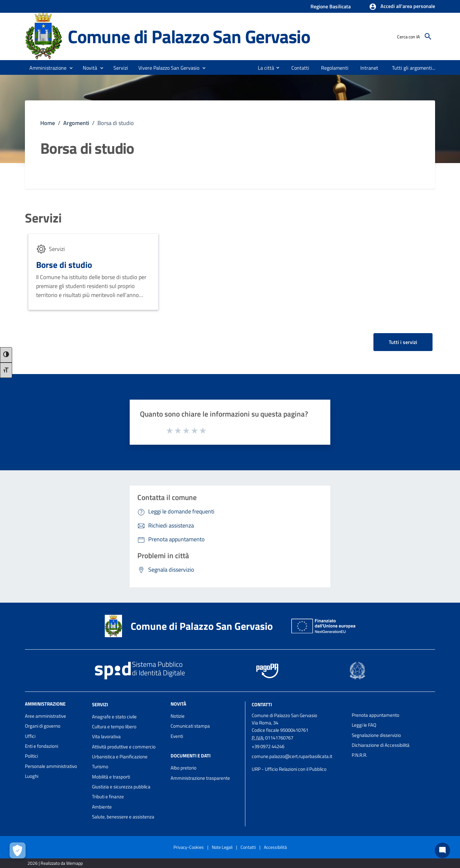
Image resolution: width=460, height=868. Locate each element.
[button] (402, 7)
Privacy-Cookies (189, 847)
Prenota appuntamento (376, 715)
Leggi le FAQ (364, 725)
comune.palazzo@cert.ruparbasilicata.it (292, 756)
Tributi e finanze (108, 797)
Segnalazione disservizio (376, 735)
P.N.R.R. (359, 755)
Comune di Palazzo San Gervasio (189, 36)
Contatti (262, 704)
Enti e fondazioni (42, 746)
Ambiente (102, 807)
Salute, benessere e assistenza (123, 817)
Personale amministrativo (51, 766)
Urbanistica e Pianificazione (120, 757)
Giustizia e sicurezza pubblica (121, 787)
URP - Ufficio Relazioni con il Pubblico (289, 769)
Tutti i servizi (403, 342)
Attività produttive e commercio (124, 747)
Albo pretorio (184, 768)
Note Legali (222, 847)
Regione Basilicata (331, 6)
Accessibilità (275, 847)
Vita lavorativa (106, 736)
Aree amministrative (46, 716)
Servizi (43, 218)
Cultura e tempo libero (114, 727)
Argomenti (76, 123)
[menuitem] (263, 68)
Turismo (100, 766)
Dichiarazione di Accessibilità (381, 745)
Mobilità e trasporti (111, 777)
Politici (31, 756)
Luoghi (32, 776)
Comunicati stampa (190, 726)
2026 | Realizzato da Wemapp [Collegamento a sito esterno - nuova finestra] (55, 863)
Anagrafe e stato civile (114, 717)
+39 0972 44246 (268, 746)
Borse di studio (64, 265)
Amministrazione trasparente (200, 778)
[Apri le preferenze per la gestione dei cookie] (18, 850)
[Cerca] (428, 36)
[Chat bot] (442, 850)
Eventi (177, 736)
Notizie (178, 716)
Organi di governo (43, 726)
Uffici (30, 736)
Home (48, 123)
